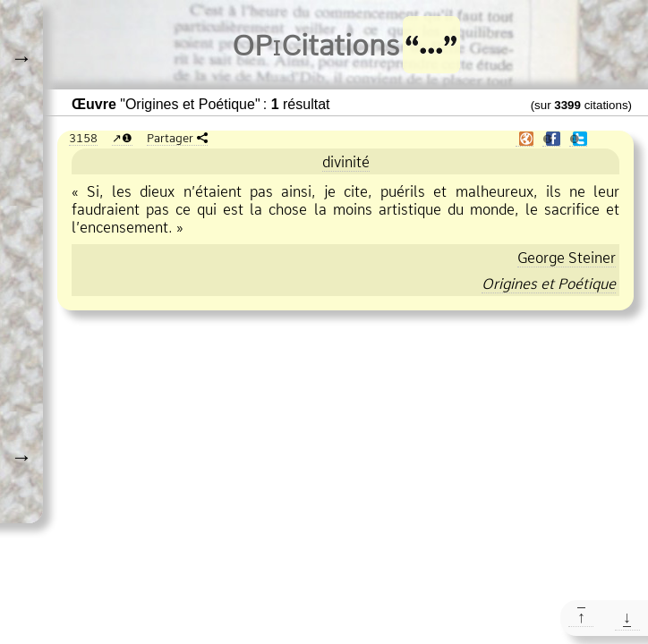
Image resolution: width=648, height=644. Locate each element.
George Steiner (567, 258)
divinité (346, 162)
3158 (83, 138)
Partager (170, 138)
